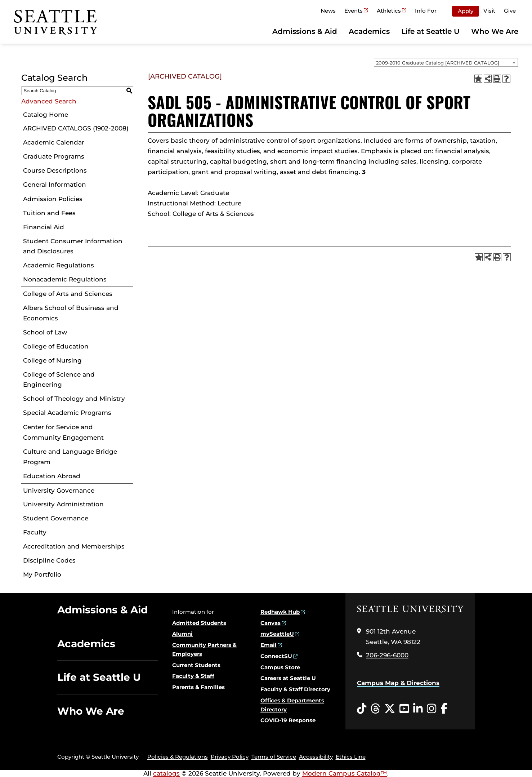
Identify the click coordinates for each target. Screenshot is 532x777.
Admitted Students (199, 623)
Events (354, 11)
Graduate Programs (54, 156)
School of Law (45, 332)
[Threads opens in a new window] (375, 709)
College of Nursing (52, 360)
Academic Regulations (59, 265)
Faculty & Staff (193, 676)
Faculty (35, 532)
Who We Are (495, 31)
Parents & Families (198, 687)
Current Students (196, 665)
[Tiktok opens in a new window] (362, 709)
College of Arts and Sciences (68, 294)
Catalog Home (46, 115)
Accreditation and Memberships (74, 546)
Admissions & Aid (305, 31)
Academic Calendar (54, 142)
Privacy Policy (230, 757)
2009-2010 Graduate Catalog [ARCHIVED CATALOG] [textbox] (438, 63)
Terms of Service (274, 757)
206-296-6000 (387, 655)
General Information (55, 185)
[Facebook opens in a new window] (444, 709)
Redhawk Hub (280, 612)
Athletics (389, 11)
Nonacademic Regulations (65, 279)
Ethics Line (351, 757)
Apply (466, 11)
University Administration (63, 504)
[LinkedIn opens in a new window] (418, 709)
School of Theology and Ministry (74, 399)
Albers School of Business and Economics (71, 313)
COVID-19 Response (288, 720)
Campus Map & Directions (398, 683)
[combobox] (446, 62)
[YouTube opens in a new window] (404, 709)
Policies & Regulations (178, 757)
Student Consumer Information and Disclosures (73, 246)
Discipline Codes (49, 560)
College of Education (56, 346)
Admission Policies (53, 199)
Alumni (182, 634)
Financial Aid (44, 227)
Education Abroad (52, 476)
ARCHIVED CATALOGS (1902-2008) (76, 128)
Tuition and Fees (49, 213)
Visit (489, 11)
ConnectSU (276, 656)
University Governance (59, 490)
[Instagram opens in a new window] (432, 709)
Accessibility (316, 757)
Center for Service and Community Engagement (63, 432)
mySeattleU (277, 634)
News (328, 11)
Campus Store (280, 667)
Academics (369, 31)
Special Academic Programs (67, 413)
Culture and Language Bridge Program (70, 457)
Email (269, 645)
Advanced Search (49, 101)
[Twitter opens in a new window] (390, 709)
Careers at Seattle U (288, 678)
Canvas (271, 623)
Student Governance (56, 518)
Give (510, 11)
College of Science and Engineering (59, 380)
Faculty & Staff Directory (295, 689)
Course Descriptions (55, 170)
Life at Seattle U (430, 31)
